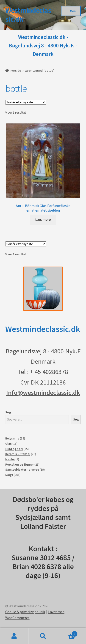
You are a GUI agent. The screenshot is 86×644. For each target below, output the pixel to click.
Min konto (14, 636)
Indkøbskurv (67, 633)
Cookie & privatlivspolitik (25, 612)
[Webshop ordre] (26, 102)
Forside (16, 71)
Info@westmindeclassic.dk (43, 393)
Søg (8, 412)
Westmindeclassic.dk (28, 15)
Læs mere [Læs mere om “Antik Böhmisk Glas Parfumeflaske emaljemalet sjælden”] (43, 219)
